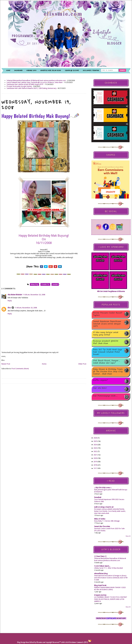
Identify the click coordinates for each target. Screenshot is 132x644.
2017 (95, 468)
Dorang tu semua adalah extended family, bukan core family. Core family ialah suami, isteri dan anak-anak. (110, 511)
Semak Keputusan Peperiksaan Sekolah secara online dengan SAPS (107, 324)
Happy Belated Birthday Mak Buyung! (40, 116)
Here (28, 642)
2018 (95, 465)
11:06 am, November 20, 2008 (34, 295)
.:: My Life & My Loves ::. (103, 488)
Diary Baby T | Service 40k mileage (107, 521)
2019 (95, 462)
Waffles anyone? (100, 380)
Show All (128, 536)
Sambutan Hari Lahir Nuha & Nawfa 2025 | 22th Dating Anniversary (31, 88)
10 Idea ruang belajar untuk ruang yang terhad (106, 334)
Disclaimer (73, 642)
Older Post (82, 364)
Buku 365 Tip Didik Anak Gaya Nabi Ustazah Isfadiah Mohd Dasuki (107, 352)
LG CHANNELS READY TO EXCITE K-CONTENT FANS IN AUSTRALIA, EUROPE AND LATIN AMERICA (111, 599)
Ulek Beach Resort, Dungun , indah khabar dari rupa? (106, 362)
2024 (95, 445)
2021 (95, 455)
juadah (55, 284)
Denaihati (98, 497)
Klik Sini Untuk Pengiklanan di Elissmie (111, 291)
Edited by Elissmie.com (37, 642)
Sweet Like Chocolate (102, 526)
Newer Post (6, 364)
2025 (95, 441)
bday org (34, 284)
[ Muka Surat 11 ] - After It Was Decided (108, 568)
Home (44, 364)
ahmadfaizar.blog (101, 573)
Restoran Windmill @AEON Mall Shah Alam (106, 342)
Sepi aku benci (100, 388)
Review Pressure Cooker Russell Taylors (108, 314)
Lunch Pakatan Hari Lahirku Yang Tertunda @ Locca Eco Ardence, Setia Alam (35, 82)
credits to (45, 284)
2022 (95, 451)
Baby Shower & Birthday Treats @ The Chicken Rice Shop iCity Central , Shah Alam (108, 372)
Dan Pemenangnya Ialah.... (105, 396)
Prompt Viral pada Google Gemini (19, 86)
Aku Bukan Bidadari (15, 295)
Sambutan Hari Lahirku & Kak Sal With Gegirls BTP (25, 84)
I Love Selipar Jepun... (102, 566)
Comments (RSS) (82, 642)
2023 (95, 448)
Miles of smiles (100, 519)
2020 (95, 458)
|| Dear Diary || (100, 556)
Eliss (9, 308)
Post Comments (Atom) (20, 369)
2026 (95, 438)
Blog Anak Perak (100, 585)
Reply (10, 301)
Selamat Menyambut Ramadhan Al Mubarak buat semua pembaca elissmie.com (36, 80)
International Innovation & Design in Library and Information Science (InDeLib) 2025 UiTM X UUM (111, 578)
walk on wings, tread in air (104, 507)
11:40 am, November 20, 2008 (26, 308)
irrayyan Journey (100, 595)
